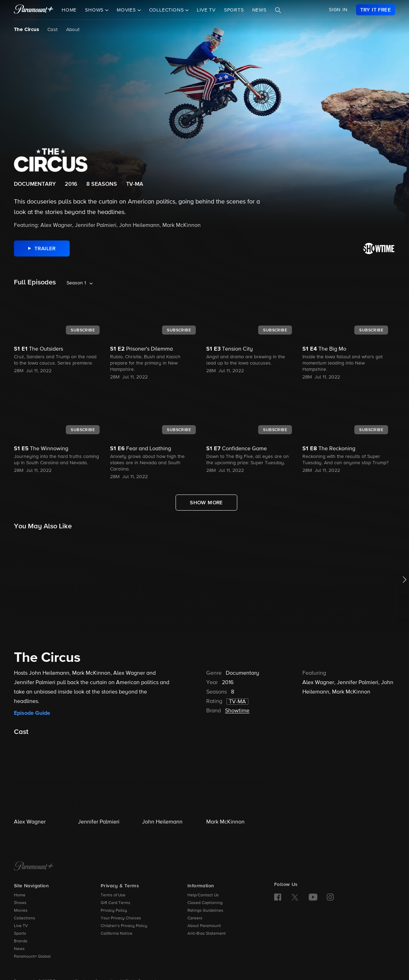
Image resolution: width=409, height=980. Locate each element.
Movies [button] (127, 10)
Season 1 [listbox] (76, 283)
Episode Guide (32, 713)
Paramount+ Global (32, 957)
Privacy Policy (114, 911)
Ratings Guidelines (205, 911)
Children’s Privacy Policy (124, 926)
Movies (21, 911)
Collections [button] (167, 10)
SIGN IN (338, 10)
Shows (20, 903)
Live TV (206, 10)
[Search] (278, 10)
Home (69, 10)
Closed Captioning (205, 903)
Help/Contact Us (203, 895)
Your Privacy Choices (121, 918)
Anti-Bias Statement (207, 934)
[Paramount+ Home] (34, 867)
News (259, 10)
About (73, 30)
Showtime (237, 711)
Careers (195, 918)
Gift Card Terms (115, 903)
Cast (53, 30)
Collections (25, 918)
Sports (234, 10)
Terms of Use (113, 895)
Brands (21, 941)
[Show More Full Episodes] (206, 503)
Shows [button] (95, 10)
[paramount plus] (34, 10)
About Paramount (204, 926)
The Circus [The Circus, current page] (26, 30)
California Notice (117, 934)
